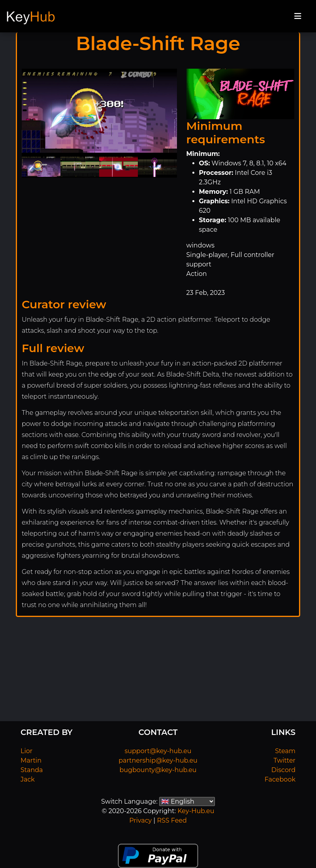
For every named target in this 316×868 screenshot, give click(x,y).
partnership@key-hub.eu (158, 760)
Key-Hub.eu (196, 811)
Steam (285, 751)
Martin (31, 760)
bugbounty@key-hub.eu (158, 770)
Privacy (140, 820)
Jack (28, 779)
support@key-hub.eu (158, 751)
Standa (32, 770)
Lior (26, 751)
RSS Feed (172, 820)
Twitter (285, 760)
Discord (283, 770)
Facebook (280, 779)
